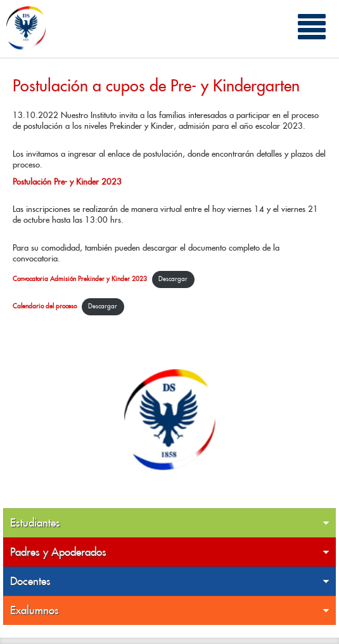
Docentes (170, 582)
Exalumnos (170, 611)
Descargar (173, 279)
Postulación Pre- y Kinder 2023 (67, 182)
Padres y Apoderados (170, 552)
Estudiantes (170, 523)
